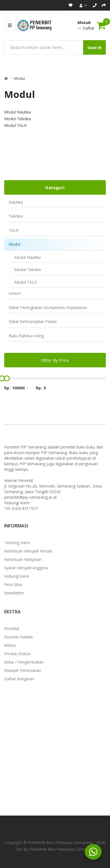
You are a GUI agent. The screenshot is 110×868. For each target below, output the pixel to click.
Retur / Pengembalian (24, 662)
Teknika (16, 216)
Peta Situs (13, 584)
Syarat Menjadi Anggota (26, 568)
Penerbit (12, 629)
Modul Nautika (28, 257)
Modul (20, 78)
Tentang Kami (17, 543)
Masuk (84, 22)
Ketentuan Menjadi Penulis (28, 551)
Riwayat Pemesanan (23, 670)
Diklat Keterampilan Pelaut (33, 321)
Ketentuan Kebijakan (23, 559)
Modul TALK (25, 282)
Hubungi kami (17, 576)
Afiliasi (10, 645)
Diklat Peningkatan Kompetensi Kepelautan (48, 308)
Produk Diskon (17, 654)
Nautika (16, 202)
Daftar (88, 28)
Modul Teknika (28, 270)
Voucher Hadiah (18, 637)
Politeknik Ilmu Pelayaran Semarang (62, 849)
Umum (15, 293)
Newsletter (14, 593)
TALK (14, 230)
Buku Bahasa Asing (26, 336)
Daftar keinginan (19, 679)
